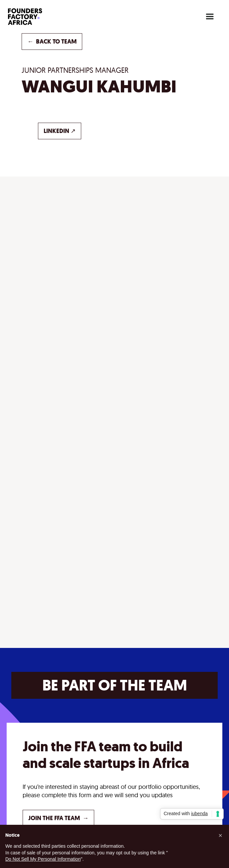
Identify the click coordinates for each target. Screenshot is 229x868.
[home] (35, 17)
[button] (210, 17)
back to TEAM (52, 41)
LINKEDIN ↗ (60, 131)
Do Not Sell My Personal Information (43, 859)
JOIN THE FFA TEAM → (58, 818)
